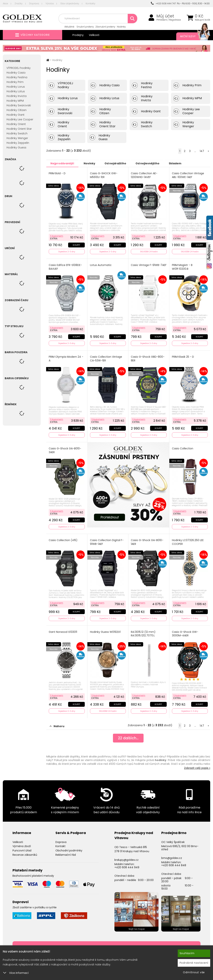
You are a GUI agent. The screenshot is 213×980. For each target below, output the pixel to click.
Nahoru (57, 725)
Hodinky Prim (15, 82)
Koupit (76, 244)
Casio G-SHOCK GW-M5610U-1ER (104, 175)
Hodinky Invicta (17, 96)
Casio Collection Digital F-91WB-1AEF (107, 541)
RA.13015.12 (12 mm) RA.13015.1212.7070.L (143, 632)
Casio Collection (183, 448)
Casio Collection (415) (63, 539)
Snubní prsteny (85, 27)
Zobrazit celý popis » (197, 766)
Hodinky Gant (15, 115)
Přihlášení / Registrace (169, 20)
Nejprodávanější (63, 163)
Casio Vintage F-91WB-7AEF (146, 267)
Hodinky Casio (16, 73)
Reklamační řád (66, 853)
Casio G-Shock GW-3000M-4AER (185, 632)
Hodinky (121, 27)
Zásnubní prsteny (105, 27)
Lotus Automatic (101, 265)
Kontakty (91, 3)
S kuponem (57, 236)
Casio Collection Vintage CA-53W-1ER (106, 358)
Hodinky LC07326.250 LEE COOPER (188, 541)
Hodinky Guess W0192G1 (105, 630)
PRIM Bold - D (57, 173)
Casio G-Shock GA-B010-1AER (147, 541)
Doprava (34, 3)
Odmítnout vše (194, 972)
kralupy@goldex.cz (126, 858)
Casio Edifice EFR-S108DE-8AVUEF (66, 267)
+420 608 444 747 (163, 3)
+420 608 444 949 (127, 865)
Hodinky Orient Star (19, 129)
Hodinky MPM (15, 101)
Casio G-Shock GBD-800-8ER (148, 358)
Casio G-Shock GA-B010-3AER (65, 449)
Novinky (91, 163)
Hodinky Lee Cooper (20, 119)
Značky (19, 3)
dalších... (128, 737)
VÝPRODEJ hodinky (19, 68)
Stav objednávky (70, 3)
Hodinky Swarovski (19, 105)
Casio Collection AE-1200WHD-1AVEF (144, 175)
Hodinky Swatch (17, 133)
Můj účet (165, 16)
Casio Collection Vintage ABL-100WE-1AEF (188, 175)
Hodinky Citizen (17, 110)
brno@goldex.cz (172, 856)
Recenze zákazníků (25, 853)
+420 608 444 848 (174, 864)
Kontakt (60, 844)
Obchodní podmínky (69, 849)
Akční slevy (191, 36)
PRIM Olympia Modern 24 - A (66, 358)
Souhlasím (187, 953)
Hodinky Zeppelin (18, 143)
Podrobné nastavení (194, 963)
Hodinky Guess (16, 147)
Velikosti (94, 35)
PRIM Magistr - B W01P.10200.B (182, 267)
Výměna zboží (22, 844)
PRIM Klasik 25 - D (183, 356)
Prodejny (78, 35)
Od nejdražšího (119, 163)
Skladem (181, 163)
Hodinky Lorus (16, 87)
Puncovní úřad (22, 849)
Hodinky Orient (16, 124)
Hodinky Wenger (17, 138)
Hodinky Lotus (16, 91)
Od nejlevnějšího (152, 163)
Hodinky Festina (17, 77)
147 (202, 151)
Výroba (50, 3)
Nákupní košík (203, 20)
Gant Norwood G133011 (63, 630)
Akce (5, 3)
